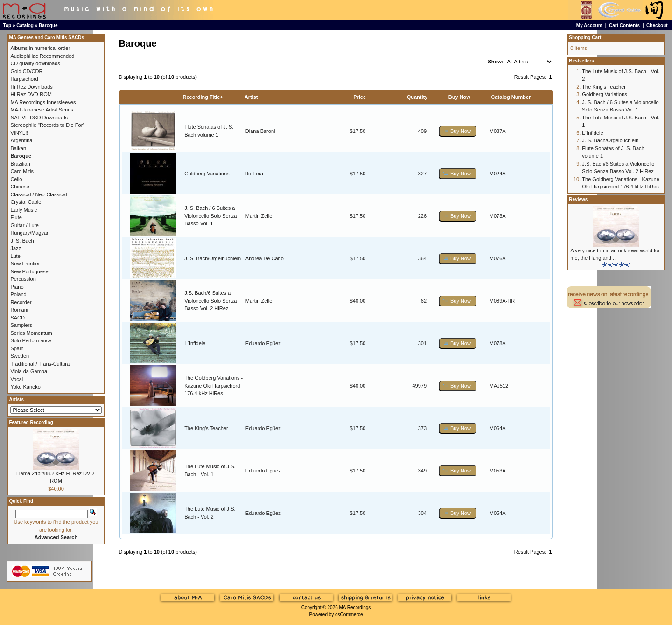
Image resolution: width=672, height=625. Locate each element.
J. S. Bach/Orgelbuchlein (213, 258)
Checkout (657, 25)
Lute (15, 256)
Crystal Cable (26, 202)
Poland (18, 294)
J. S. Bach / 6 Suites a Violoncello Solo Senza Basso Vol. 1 (210, 216)
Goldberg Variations (207, 174)
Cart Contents (624, 25)
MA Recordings (355, 608)
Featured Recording (31, 422)
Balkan (18, 148)
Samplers (21, 325)
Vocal (17, 379)
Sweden (20, 356)
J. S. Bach (22, 241)
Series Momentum (31, 333)
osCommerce (349, 615)
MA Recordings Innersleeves (43, 102)
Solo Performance (31, 340)
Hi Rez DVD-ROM (31, 94)
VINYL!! (19, 133)
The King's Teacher (206, 428)
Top (7, 25)
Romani (19, 310)
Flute (16, 217)
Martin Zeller (260, 216)
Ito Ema (254, 174)
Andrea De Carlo (265, 258)
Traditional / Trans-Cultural (40, 364)
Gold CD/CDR (26, 71)
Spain (17, 348)
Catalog (25, 25)
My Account (589, 25)
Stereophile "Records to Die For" (47, 125)
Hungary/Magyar (29, 233)
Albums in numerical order (40, 48)
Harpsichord (24, 79)
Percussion (23, 279)
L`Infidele (195, 343)
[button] (458, 131)
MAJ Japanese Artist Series (42, 110)
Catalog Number (511, 97)
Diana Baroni (260, 131)
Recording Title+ (203, 97)
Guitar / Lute (24, 225)
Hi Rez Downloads (31, 87)
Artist (251, 97)
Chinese (20, 187)
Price (360, 97)
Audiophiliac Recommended (42, 56)
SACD (17, 318)
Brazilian (20, 164)
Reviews (578, 199)
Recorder (21, 302)
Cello (16, 179)
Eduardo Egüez (263, 343)
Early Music (24, 210)
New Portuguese (29, 271)
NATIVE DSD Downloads (39, 118)
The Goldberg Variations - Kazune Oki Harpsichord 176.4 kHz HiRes (213, 385)
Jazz (16, 248)
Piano (17, 287)
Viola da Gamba (29, 371)
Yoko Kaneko (25, 387)
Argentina (21, 140)
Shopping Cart (585, 38)
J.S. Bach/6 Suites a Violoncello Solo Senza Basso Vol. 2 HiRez (210, 301)
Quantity (417, 97)
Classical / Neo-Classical (38, 194)
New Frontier (25, 264)
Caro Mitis (22, 171)
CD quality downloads (35, 63)
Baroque (48, 25)
